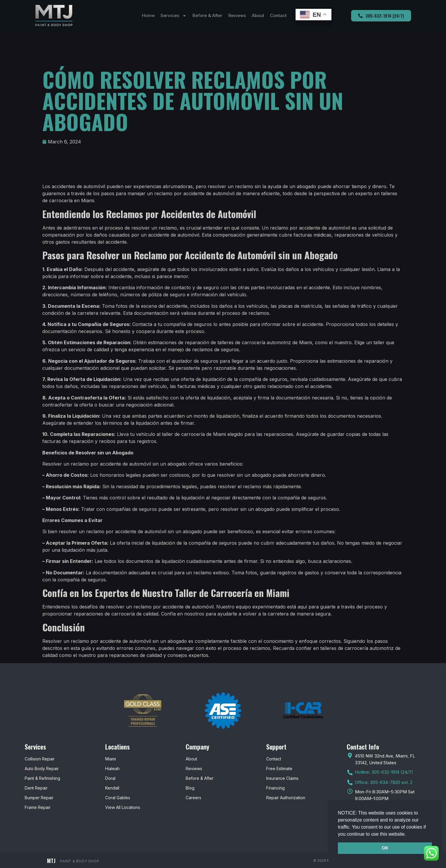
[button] (408, 834)
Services (173, 16)
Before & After (207, 15)
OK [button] (385, 848)
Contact (278, 15)
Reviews (237, 15)
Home (148, 15)
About (258, 15)
